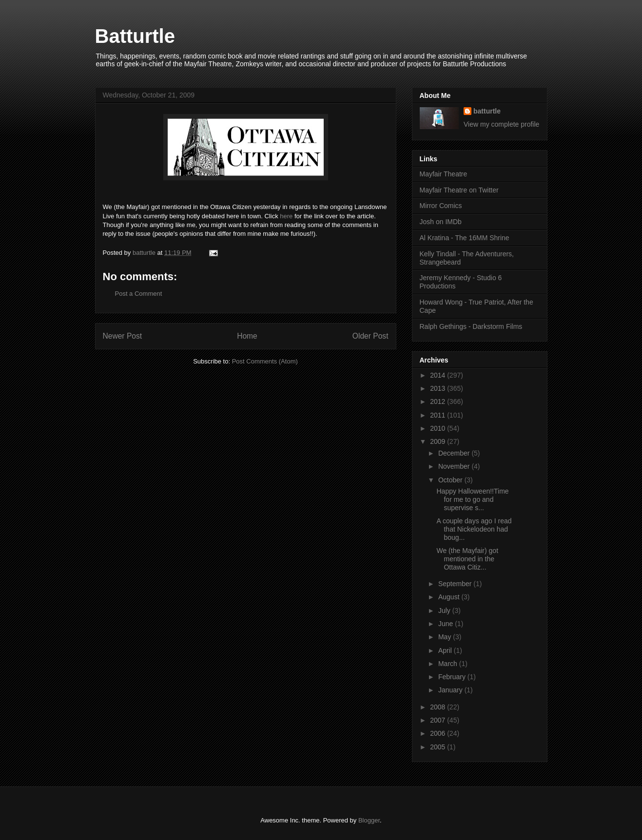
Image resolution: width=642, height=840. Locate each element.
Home (247, 336)
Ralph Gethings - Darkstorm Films (471, 326)
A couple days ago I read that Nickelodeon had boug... (474, 529)
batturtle (487, 111)
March (449, 664)
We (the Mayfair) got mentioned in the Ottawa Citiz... (467, 559)
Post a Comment (139, 294)
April (446, 650)
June (447, 624)
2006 (438, 733)
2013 (438, 388)
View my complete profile (501, 124)
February (453, 677)
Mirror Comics (441, 206)
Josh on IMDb (441, 222)
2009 (438, 441)
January (451, 690)
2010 (438, 428)
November (455, 466)
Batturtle (135, 36)
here (286, 216)
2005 (438, 747)
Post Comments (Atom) (265, 361)
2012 (438, 401)
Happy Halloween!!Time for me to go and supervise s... (472, 499)
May (446, 637)
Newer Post (123, 336)
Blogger (369, 820)
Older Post (370, 336)
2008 (438, 707)
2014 (438, 375)
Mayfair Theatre (444, 174)
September (456, 584)
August (450, 597)
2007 (438, 720)
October (451, 480)
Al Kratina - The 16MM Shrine (465, 238)
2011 (438, 415)
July (445, 611)
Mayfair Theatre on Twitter (459, 190)
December (455, 453)
